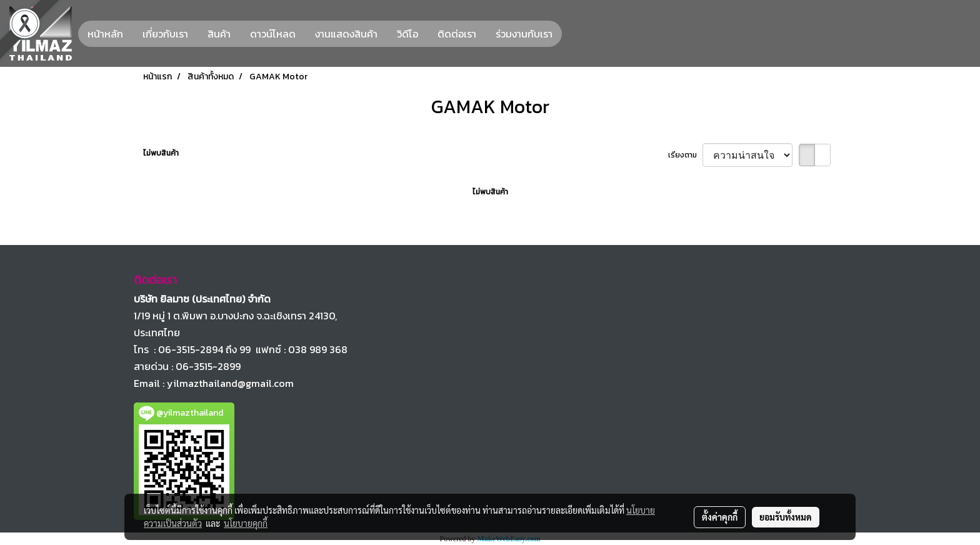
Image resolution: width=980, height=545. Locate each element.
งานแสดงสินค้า (346, 34)
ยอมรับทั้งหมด (786, 517)
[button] (573, 34)
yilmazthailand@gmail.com (230, 383)
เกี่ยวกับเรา (165, 34)
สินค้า (219, 34)
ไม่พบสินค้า (161, 153)
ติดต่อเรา (457, 34)
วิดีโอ (407, 34)
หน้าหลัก (105, 34)
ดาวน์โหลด (273, 34)
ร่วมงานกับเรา (524, 34)
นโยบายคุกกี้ (246, 523)
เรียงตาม (685, 155)
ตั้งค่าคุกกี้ (720, 517)
